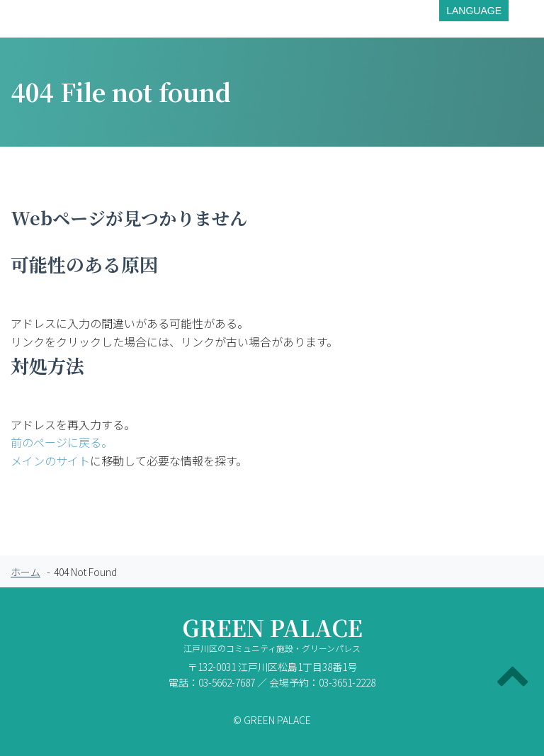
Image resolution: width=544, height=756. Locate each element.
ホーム (25, 572)
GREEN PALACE (272, 637)
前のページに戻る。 (62, 442)
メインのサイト (50, 461)
